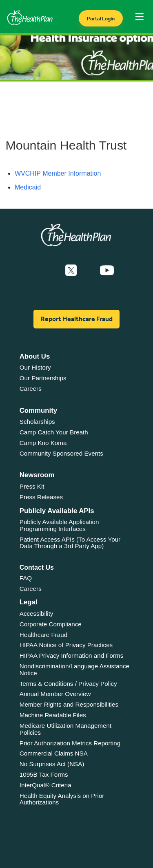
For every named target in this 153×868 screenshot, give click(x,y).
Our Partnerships (43, 378)
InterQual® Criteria (45, 785)
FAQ (26, 578)
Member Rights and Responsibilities (69, 704)
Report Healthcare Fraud (77, 319)
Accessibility (37, 614)
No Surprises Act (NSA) (52, 764)
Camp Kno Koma (43, 443)
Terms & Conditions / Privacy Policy (68, 684)
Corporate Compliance (51, 624)
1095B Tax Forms (44, 774)
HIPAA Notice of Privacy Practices (66, 645)
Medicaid (28, 187)
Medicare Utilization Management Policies (65, 729)
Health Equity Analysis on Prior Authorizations (62, 799)
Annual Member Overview (55, 694)
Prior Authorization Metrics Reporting (70, 743)
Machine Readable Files (53, 715)
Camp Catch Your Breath (54, 432)
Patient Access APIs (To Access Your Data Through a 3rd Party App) (70, 543)
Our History (35, 367)
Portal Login (101, 19)
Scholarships (37, 422)
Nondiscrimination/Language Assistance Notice (74, 670)
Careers (31, 389)
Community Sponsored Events (61, 453)
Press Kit (32, 486)
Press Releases (41, 497)
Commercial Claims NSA (54, 753)
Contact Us (37, 567)
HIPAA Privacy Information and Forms (72, 655)
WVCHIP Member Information (58, 173)
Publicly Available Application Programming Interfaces (59, 525)
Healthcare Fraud (43, 635)
